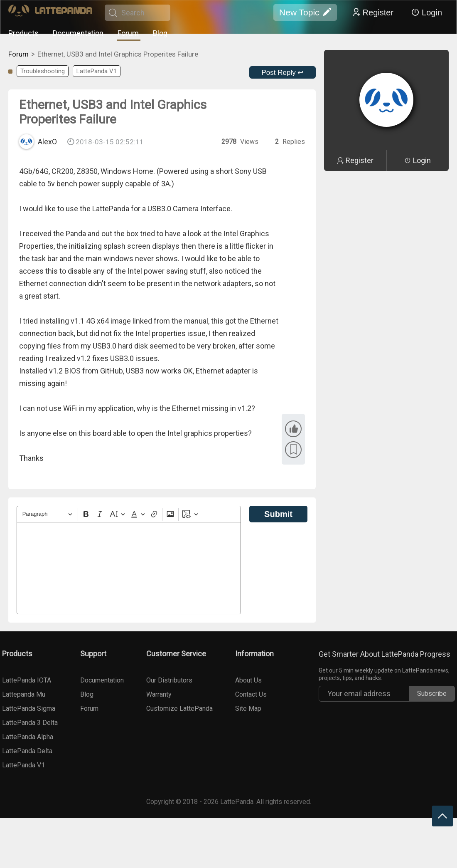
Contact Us (251, 694)
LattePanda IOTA (27, 680)
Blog (160, 33)
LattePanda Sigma (29, 708)
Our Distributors (169, 680)
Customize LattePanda (179, 708)
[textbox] (129, 568)
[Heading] (47, 514)
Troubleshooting (43, 71)
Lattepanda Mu (24, 694)
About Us (248, 680)
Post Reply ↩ (283, 73)
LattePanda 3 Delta (30, 723)
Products (23, 33)
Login (426, 12)
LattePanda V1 (97, 71)
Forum (128, 33)
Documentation (78, 33)
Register (373, 12)
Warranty (159, 694)
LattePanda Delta (27, 751)
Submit (278, 514)
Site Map (248, 708)
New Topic (305, 12)
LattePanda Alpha (28, 737)
